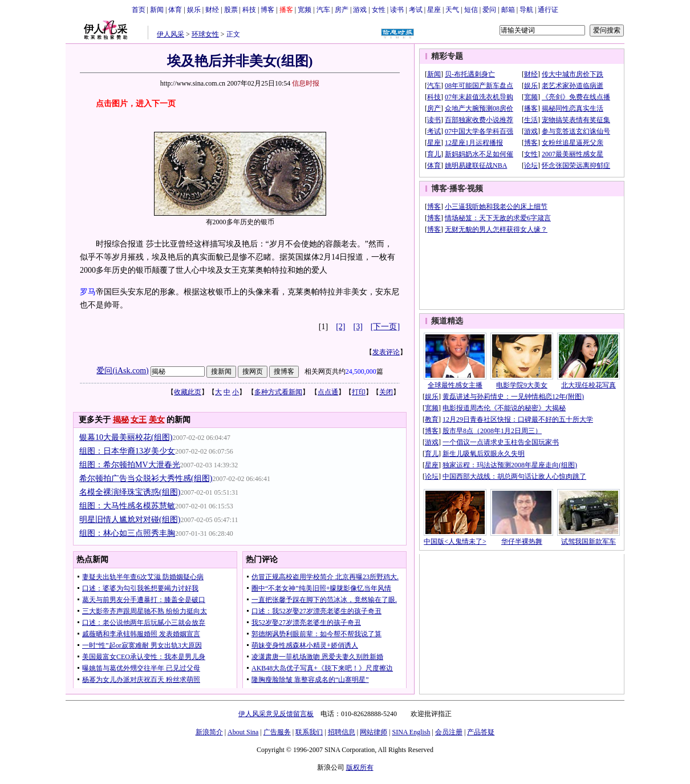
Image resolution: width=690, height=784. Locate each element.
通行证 (548, 10)
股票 (231, 10)
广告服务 (277, 732)
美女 (157, 420)
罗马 (88, 292)
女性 (379, 10)
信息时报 (306, 83)
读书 (397, 10)
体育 (175, 10)
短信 (471, 10)
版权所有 (360, 767)
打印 (359, 392)
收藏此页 (188, 392)
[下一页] (385, 327)
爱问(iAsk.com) (122, 371)
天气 (452, 10)
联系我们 (309, 732)
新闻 (157, 10)
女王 (139, 420)
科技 (249, 10)
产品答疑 (481, 732)
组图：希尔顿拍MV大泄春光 (130, 465)
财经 (212, 10)
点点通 (328, 392)
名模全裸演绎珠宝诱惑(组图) (130, 492)
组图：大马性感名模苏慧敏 (127, 506)
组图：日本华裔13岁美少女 (127, 451)
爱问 (489, 10)
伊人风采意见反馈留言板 (276, 714)
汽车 (323, 10)
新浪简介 (209, 732)
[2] (340, 327)
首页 (139, 10)
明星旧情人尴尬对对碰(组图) (130, 520)
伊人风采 (171, 34)
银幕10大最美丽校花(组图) (126, 437)
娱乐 (194, 10)
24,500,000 (361, 371)
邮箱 (508, 10)
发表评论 (386, 352)
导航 (526, 10)
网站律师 (374, 732)
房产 (342, 10)
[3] (358, 327)
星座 (434, 10)
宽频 (305, 10)
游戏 (360, 10)
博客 (267, 10)
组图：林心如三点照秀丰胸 (127, 533)
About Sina (243, 732)
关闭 (386, 392)
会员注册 (449, 732)
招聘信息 (342, 732)
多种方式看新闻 (278, 392)
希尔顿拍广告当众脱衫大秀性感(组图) (146, 478)
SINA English (411, 732)
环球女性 (205, 34)
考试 (416, 10)
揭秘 (121, 420)
